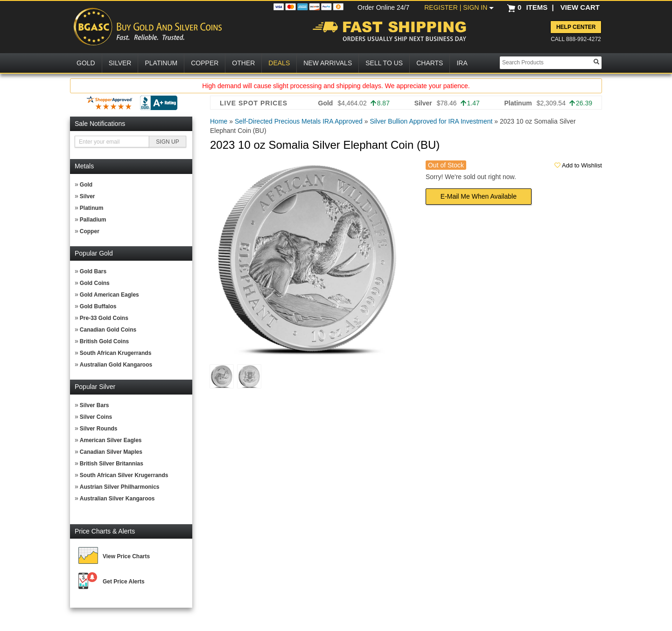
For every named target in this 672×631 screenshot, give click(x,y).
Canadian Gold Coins (108, 330)
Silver (87, 196)
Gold (86, 185)
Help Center (576, 27)
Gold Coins (95, 283)
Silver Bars (94, 405)
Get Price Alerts (124, 582)
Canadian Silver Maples (111, 452)
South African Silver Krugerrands (124, 475)
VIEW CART (580, 7)
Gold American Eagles (109, 295)
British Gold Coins (104, 341)
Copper (90, 231)
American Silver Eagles (111, 440)
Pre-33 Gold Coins (104, 318)
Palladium (93, 220)
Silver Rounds (99, 429)
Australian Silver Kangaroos (117, 499)
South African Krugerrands (116, 353)
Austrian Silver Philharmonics (120, 487)
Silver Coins (96, 417)
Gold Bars (93, 271)
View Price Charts (126, 556)
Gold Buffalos (98, 306)
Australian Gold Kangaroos (116, 365)
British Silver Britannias (112, 464)
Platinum (92, 208)
